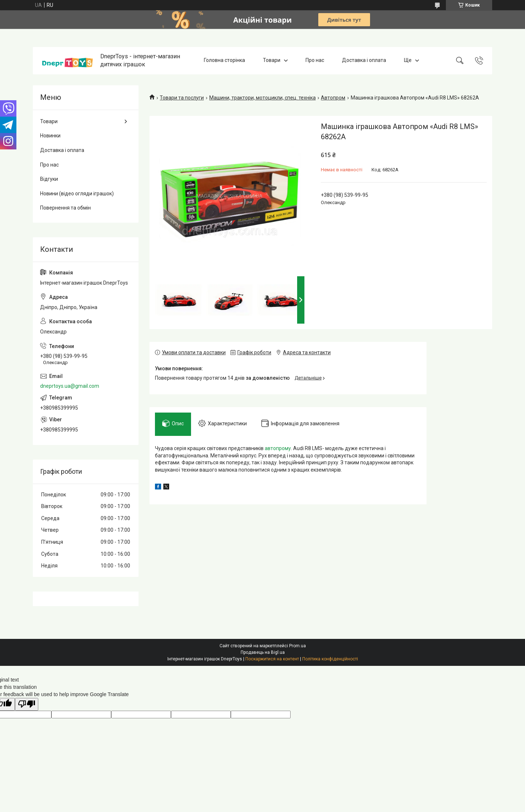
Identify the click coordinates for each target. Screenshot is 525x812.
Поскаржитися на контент (272, 659)
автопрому (278, 448)
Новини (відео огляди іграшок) (77, 194)
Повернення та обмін (65, 208)
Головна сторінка (224, 60)
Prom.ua (297, 646)
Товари (272, 60)
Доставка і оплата (364, 60)
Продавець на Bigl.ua (263, 652)
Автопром (333, 98)
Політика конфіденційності (330, 659)
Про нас (315, 60)
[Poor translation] (27, 704)
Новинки (50, 136)
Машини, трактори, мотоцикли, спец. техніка (262, 98)
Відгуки (49, 179)
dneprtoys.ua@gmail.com (70, 386)
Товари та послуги (182, 98)
